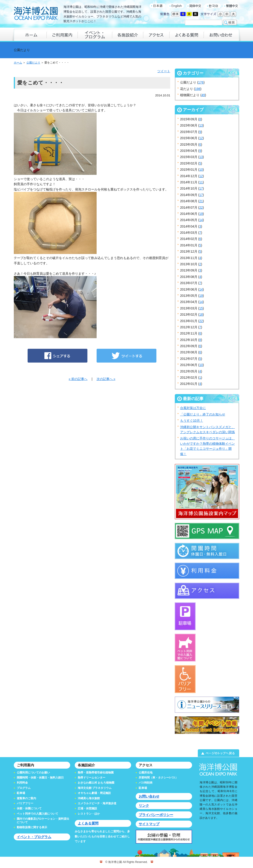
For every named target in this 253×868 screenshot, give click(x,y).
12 (201, 138)
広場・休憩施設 (87, 808)
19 (201, 214)
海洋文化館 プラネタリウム (95, 788)
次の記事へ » (106, 379)
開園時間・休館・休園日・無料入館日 (40, 778)
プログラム (24, 788)
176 (201, 82)
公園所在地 (146, 773)
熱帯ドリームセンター (92, 778)
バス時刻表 (146, 783)
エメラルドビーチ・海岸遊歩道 (97, 803)
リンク (144, 806)
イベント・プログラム (34, 837)
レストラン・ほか (89, 814)
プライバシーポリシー (156, 815)
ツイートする (126, 356)
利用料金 (22, 783)
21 (201, 201)
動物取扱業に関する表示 (32, 827)
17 (201, 188)
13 (201, 125)
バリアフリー (25, 803)
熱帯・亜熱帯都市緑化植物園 (96, 773)
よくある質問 (88, 823)
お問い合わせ (149, 796)
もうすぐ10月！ (192, 421)
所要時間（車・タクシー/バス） (158, 778)
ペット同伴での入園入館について (37, 814)
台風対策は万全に (193, 408)
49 (203, 95)
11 (201, 182)
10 (201, 170)
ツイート (164, 71)
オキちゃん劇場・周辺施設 (94, 793)
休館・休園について (29, 808)
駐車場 (21, 793)
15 (201, 308)
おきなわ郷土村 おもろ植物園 (96, 783)
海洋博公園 (36, 14)
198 (198, 89)
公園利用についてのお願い (33, 773)
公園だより (33, 63)
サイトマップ (149, 824)
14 (201, 220)
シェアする (57, 356)
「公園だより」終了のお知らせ (203, 414)
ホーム (18, 63)
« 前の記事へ (78, 379)
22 (201, 208)
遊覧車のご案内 (26, 798)
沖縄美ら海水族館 (89, 798)
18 (201, 314)
